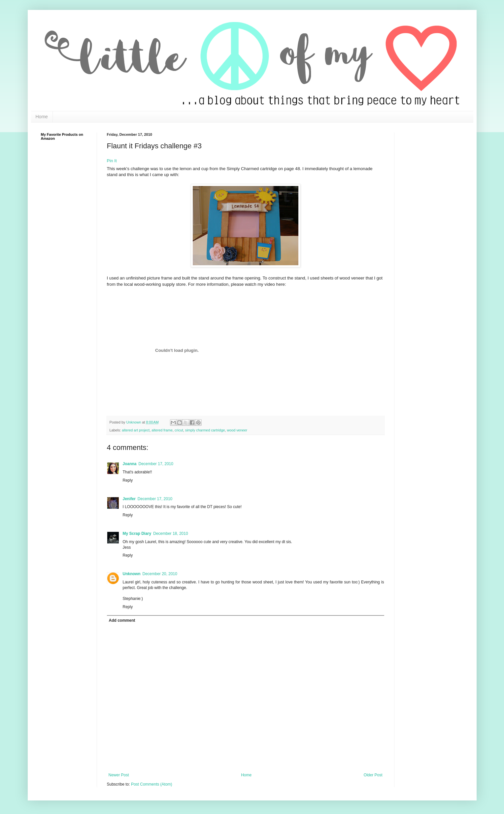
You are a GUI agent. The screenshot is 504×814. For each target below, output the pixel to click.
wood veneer (237, 430)
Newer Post (119, 775)
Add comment (122, 620)
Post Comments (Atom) (152, 784)
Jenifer (129, 499)
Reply (128, 480)
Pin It (112, 161)
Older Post (373, 775)
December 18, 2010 (170, 534)
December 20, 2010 (160, 574)
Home (42, 117)
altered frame (162, 430)
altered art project (136, 430)
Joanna (130, 464)
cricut (179, 430)
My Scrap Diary (137, 534)
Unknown (134, 422)
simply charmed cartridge (205, 430)
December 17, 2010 (156, 464)
